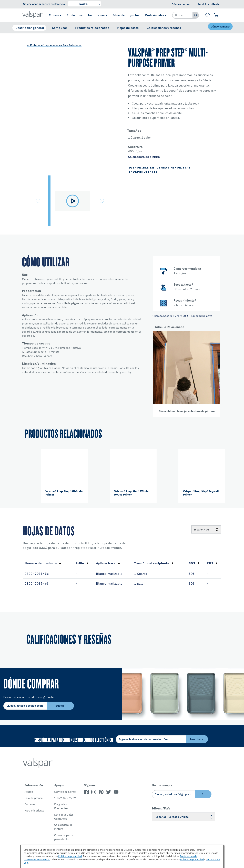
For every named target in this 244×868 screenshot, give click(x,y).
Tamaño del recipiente (154, 563)
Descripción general (30, 28)
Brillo (82, 563)
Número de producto (43, 563)
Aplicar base (108, 563)
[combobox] (182, 15)
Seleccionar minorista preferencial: (45, 4)
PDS (212, 563)
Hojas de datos (128, 28)
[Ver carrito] (216, 15)
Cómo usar (60, 28)
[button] (102, 201)
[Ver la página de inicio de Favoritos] (207, 15)
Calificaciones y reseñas (164, 28)
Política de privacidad (70, 856)
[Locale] (206, 529)
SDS (194, 563)
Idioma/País (161, 808)
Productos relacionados (92, 28)
